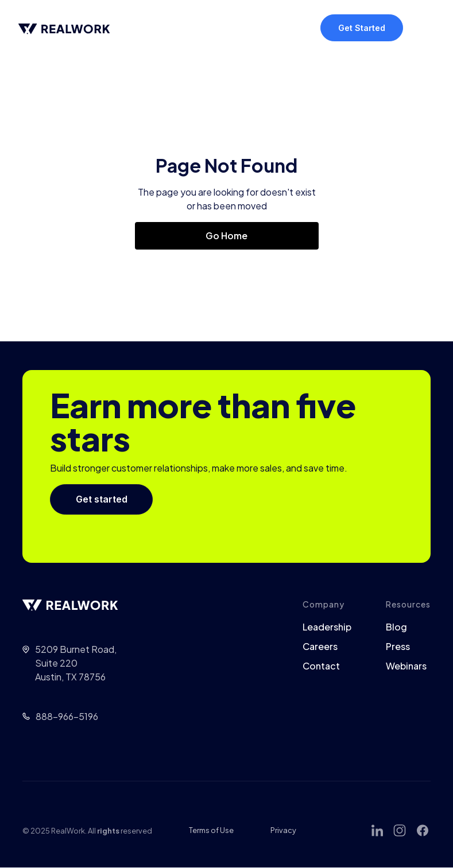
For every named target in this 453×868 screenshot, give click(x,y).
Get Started (362, 28)
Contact (321, 666)
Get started (102, 499)
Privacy (283, 830)
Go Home (226, 236)
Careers (320, 647)
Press (398, 647)
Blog (396, 627)
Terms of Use (211, 830)
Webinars (406, 666)
